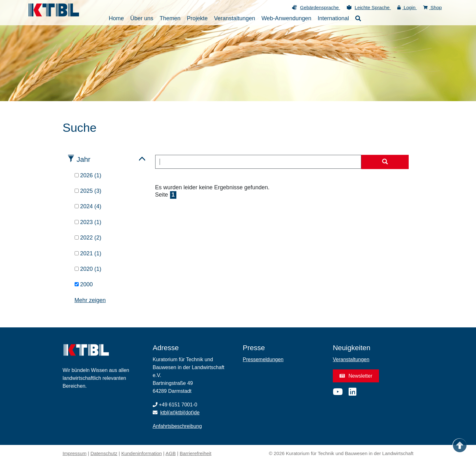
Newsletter (356, 376)
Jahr (83, 159)
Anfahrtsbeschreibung (177, 426)
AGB (171, 453)
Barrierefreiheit (196, 453)
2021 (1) (88, 253)
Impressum (75, 453)
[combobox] (258, 162)
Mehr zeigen (90, 300)
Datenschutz (104, 453)
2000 (84, 284)
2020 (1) (88, 269)
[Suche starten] (385, 162)
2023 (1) (88, 222)
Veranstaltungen (351, 359)
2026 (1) (88, 175)
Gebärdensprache (320, 7)
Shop (433, 7)
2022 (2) (88, 238)
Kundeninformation (142, 453)
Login (407, 7)
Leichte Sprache (373, 7)
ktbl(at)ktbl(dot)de (180, 413)
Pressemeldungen (263, 359)
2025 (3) (88, 191)
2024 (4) (88, 206)
